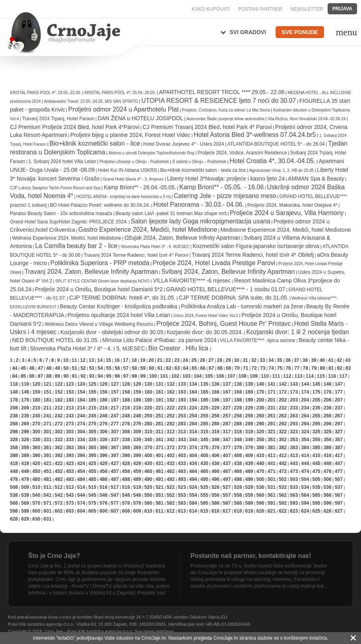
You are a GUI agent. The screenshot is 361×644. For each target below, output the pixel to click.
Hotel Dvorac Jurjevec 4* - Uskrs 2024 (184, 144)
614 (193, 511)
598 (14, 511)
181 (48, 400)
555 (204, 495)
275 (92, 424)
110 (265, 376)
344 (193, 440)
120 (36, 384)
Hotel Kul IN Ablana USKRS (127, 170)
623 (294, 511)
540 (36, 495)
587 (227, 503)
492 (171, 479)
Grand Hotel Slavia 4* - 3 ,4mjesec (134, 179)
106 (220, 376)
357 (339, 440)
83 (348, 368)
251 (160, 416)
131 (160, 384)
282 (171, 424)
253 (182, 416)
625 (316, 511)
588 (238, 503)
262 (283, 416)
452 (59, 471)
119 (25, 384)
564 (305, 495)
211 (48, 408)
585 (204, 503)
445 (316, 463)
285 (204, 424)
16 (117, 360)
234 (305, 408)
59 (143, 368)
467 (227, 471)
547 (115, 495)
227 (227, 408)
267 (339, 416)
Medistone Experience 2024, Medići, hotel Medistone (286, 230)
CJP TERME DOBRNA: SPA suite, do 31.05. (234, 298)
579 (137, 503)
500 (260, 479)
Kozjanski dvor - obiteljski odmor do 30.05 (112, 332)
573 (70, 503)
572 (59, 503)
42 (339, 360)
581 (160, 503)
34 (271, 360)
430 (148, 463)
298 (14, 432)
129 (137, 384)
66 (203, 368)
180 (36, 400)
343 (182, 440)
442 (283, 463)
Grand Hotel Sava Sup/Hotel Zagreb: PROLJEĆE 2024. (69, 222)
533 (294, 487)
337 (115, 440)
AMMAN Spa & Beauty (316, 179)
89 (57, 376)
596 (328, 503)
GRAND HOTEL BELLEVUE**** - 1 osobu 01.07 (226, 289)
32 (254, 360)
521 (160, 487)
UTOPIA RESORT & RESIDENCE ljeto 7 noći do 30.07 (219, 101)
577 (115, 503)
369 (137, 448)
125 (92, 384)
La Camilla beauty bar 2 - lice (76, 246)
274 (81, 424)
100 (153, 376)
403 (182, 456)
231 (272, 408)
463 (182, 471)
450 (36, 471)
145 (316, 384)
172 (283, 392)
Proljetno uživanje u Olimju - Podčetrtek (134, 162)
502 (283, 479)
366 (104, 448)
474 (305, 471)
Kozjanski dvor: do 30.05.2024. (205, 332)
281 (160, 424)
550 (148, 495)
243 (70, 416)
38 (305, 360)
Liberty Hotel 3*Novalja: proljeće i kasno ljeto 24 (226, 179)
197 (227, 400)
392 (59, 456)
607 (115, 511)
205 (316, 400)
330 (36, 440)
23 (177, 360)
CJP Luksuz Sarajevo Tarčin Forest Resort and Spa (55, 188)
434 (193, 463)
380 (260, 448)
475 (316, 471)
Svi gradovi (248, 32)
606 (104, 511)
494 (193, 479)
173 (294, 392)
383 (294, 448)
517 (115, 487)
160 (148, 392)
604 (81, 511)
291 (272, 424)
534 (305, 487)
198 (238, 400)
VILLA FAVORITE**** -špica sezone (258, 340)
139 (249, 384)
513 (70, 487)
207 (339, 400)
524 (193, 487)
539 (25, 495)
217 (115, 408)
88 (49, 376)
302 (59, 432)
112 (287, 376)
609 (137, 511)
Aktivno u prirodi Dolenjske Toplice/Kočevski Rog (151, 153)
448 (14, 471)
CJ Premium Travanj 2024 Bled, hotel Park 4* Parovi (207, 127)
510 (36, 487)
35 (279, 360)
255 (204, 416)
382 (283, 448)
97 (126, 376)
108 (243, 376)
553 (182, 495)
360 (36, 448)
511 (48, 487)
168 (238, 392)
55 (109, 368)
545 (92, 495)
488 (126, 479)
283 (182, 424)
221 (160, 408)
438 (238, 463)
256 (216, 416)
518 (126, 487)
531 (272, 487)
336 (104, 440)
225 (204, 408)
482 (59, 479)
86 (32, 376)
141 (272, 384)
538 (14, 495)
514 (81, 487)
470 (260, 471)
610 (148, 511)
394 (81, 456)
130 (148, 384)
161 (160, 392)
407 (227, 456)
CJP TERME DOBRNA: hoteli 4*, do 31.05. (123, 298)
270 (36, 424)
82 (340, 368)
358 (14, 448)
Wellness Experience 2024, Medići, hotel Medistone (67, 238)
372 (171, 448)
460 (148, 471)
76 (288, 368)
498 (238, 479)
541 (48, 495)
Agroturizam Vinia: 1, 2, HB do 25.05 (282, 170)
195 (204, 400)
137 (227, 384)
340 (148, 440)
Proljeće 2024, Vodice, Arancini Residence (242, 153)
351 (272, 440)
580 (148, 503)
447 (339, 463)
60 (152, 368)
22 (168, 360)
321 (272, 432)
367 (115, 448)
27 (211, 360)
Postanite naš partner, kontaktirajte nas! (251, 556)
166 (216, 392)
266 (328, 416)
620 (260, 511)
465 (204, 471)
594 (305, 503)
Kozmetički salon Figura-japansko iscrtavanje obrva (256, 246)
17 (125, 360)
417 (339, 456)
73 (263, 368)
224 (193, 408)
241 (48, 416)
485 (92, 479)
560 (260, 495)
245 (92, 416)
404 (193, 456)
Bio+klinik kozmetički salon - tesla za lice (204, 170)
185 (92, 400)
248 (126, 416)
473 (294, 471)
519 (137, 487)
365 (92, 448)
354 (305, 440)
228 (238, 408)
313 (182, 432)
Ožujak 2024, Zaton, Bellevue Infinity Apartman (182, 238)
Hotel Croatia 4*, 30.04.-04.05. (272, 161)
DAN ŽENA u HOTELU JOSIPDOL (141, 118)
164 (193, 392)
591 (272, 503)
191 (160, 400)
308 (126, 432)
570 (36, 503)
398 (126, 456)
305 (92, 432)
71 (246, 368)
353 (294, 440)
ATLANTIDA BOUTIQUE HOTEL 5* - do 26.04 (276, 144)
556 (216, 495)
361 (48, 448)
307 (115, 432)
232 (283, 408)
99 (143, 376)
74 (271, 368)
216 (104, 408)
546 (104, 495)
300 (36, 432)
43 (348, 360)
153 (70, 392)
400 (148, 456)
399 (137, 456)
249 (137, 416)
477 (339, 471)
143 (294, 384)
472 (283, 471)
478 (14, 479)
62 (169, 368)
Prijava (342, 9)
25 (194, 360)
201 (272, 400)
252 (171, 416)
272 (59, 424)
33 (262, 360)
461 (160, 471)
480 (36, 479)
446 (328, 463)
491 (160, 479)
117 (343, 376)
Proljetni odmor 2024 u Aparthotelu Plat (124, 109)
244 (81, 416)
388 (14, 456)
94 (100, 376)
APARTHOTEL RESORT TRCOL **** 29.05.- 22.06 (222, 92)
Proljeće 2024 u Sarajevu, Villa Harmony (287, 213)
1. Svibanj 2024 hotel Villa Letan (62, 161)
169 (249, 392)
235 (316, 408)
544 (81, 495)
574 (81, 503)
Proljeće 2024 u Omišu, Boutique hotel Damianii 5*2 (99, 289)
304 (81, 432)
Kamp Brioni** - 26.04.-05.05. (140, 187)
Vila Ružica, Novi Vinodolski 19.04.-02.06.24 (307, 119)
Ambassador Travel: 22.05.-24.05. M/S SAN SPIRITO (91, 101)
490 (148, 479)
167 (227, 392)
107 (231, 376)
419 (25, 463)
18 (134, 360)
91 (74, 376)
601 (48, 511)
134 (193, 384)
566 (328, 495)
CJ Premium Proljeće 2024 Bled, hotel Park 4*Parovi (75, 127)
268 (14, 424)
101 (164, 376)
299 (25, 432)
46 (32, 368)
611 (160, 511)
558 (238, 495)
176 (328, 392)
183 (70, 400)
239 (25, 416)
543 (70, 495)
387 (339, 448)
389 (25, 456)
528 (238, 487)
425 (92, 463)
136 (216, 384)
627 (339, 511)
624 (305, 511)
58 (134, 368)
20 (151, 360)
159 (137, 392)
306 (104, 432)
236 (328, 408)
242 (59, 416)
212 (59, 408)
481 (48, 479)
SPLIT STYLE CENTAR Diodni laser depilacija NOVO (103, 281)
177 (339, 392)
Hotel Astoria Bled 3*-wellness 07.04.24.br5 (255, 135)
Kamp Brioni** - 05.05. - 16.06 (222, 187)
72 (254, 368)
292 (283, 424)
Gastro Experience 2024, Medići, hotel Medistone (148, 230)
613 (182, 511)
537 (339, 487)
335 (92, 440)
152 (59, 392)
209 (25, 408)
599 (25, 511)
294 (305, 424)
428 (126, 463)
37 (296, 360)
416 (328, 456)
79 (314, 368)
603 (70, 511)
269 (25, 424)
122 (59, 384)
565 (316, 495)
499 (249, 479)
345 (204, 440)
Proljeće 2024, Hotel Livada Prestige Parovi (214, 263)
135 (204, 384)
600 (36, 511)
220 (148, 408)
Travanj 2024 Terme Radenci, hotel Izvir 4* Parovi (136, 255)
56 (117, 368)
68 (220, 368)
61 (160, 368)
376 (216, 448)
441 (272, 463)
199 (249, 400)
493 (182, 479)
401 (160, 456)
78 (305, 368)
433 (182, 463)
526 (216, 487)
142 (283, 384)
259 (249, 416)
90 (66, 376)
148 (14, 392)
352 (283, 440)
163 (182, 392)
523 (182, 487)
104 (198, 376)
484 (81, 479)
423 (70, 463)
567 (339, 495)
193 (182, 400)
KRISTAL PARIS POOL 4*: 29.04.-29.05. (120, 93)
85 (23, 376)
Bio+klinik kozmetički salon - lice (95, 143)
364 (81, 448)
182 (59, 400)
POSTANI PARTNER (260, 9)
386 (328, 448)
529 (249, 487)
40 (322, 360)
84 (14, 376)
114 (310, 376)
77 (297, 368)
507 (339, 479)
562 (283, 495)
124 (81, 384)
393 (70, 456)
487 (115, 479)
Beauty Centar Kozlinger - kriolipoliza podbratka (119, 306)
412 (283, 456)
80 (323, 368)
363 (70, 448)
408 (238, 456)
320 (260, 432)
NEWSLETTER (307, 9)
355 (316, 440)
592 (283, 503)
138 (238, 384)
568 (14, 503)
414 (305, 456)
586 (216, 503)
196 (216, 400)
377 (227, 448)
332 (59, 440)
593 (294, 503)
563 (294, 495)
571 (48, 503)
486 (104, 479)
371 (160, 448)
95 (109, 376)
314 (193, 432)
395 (92, 456)
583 (182, 503)
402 (171, 456)
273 (70, 424)
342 (171, 440)
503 (294, 479)
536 (328, 487)
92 (83, 376)
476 (328, 471)
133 (182, 384)
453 (70, 471)
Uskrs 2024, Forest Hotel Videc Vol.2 (206, 316)
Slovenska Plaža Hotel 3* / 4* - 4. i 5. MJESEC (88, 348)
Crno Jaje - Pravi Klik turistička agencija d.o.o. (89, 631)
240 (36, 416)
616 (216, 511)
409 (249, 456)
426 (104, 463)
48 (49, 368)
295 (316, 424)
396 (104, 456)
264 (305, 416)
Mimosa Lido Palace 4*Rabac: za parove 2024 (159, 340)
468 (238, 471)
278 (126, 424)
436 (216, 463)
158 (126, 392)
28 (219, 360)
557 (227, 495)
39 (314, 360)
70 (237, 368)
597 (339, 503)
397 (115, 456)
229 (249, 408)
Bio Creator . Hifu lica (179, 348)
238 (14, 416)
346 (216, 440)
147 (339, 384)
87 (40, 376)
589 (249, 503)
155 (92, 392)
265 (316, 416)
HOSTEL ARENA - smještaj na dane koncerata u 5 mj (123, 197)
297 (339, 424)
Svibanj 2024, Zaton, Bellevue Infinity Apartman (228, 272)
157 (115, 392)
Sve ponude (300, 32)
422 (59, 463)
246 (104, 416)
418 (14, 463)
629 (25, 519)
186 (104, 400)
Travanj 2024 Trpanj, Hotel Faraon (58, 119)
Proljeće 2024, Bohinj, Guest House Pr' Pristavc (224, 324)
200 (260, 400)
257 (227, 416)
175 (316, 392)
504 (305, 479)
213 (70, 408)
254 (193, 416)
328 (14, 440)
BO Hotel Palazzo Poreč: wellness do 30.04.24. (100, 205)
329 (25, 440)
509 (25, 487)
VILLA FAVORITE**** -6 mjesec (193, 281)
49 (57, 368)
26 (202, 360)
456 (104, 471)
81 (331, 368)
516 (104, 487)
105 (209, 376)
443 (294, 463)
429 (137, 463)
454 (81, 471)
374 (193, 448)
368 (126, 448)
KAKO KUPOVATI (211, 9)
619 (249, 511)
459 (137, 471)
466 (216, 471)
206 (328, 400)
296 (328, 424)
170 (260, 392)
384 (305, 448)
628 (14, 519)
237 (339, 408)
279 (137, 424)
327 (339, 432)
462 (171, 471)
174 (305, 392)
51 (74, 368)
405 (204, 456)
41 (331, 360)
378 (238, 448)
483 (70, 479)
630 (36, 519)
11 (74, 360)
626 (328, 511)
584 (193, 503)
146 (328, 384)
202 (283, 400)
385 (316, 448)
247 (115, 416)
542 (59, 495)
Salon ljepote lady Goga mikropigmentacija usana (200, 221)
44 (14, 368)
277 (115, 424)
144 (305, 384)
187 (115, 400)
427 (115, 463)
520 (148, 487)
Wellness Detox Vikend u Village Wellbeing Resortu (99, 324)
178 (14, 400)
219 (137, 408)
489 (137, 479)
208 (14, 408)
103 (187, 376)
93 (92, 376)
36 (288, 360)
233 (294, 408)
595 (316, 503)
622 (283, 511)
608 (126, 511)
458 (126, 471)
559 (249, 495)
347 (227, 440)
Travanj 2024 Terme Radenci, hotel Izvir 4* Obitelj (252, 255)
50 (66, 368)
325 (316, 432)
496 (216, 479)
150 (36, 392)
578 (126, 503)
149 (25, 392)
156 (104, 392)
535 (316, 487)
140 (260, 384)
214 (81, 408)
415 (316, 456)
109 (254, 376)
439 (249, 463)
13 (91, 360)
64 (186, 368)
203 (294, 400)
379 (249, 448)
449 (25, 471)
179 (25, 400)
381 (272, 448)
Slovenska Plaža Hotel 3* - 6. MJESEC (155, 247)
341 (160, 440)
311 (160, 432)
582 (171, 503)
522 (171, 487)
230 (260, 408)
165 (204, 392)
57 (126, 368)
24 (185, 360)
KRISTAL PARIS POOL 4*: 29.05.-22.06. (46, 93)
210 (36, 408)
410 (260, 456)
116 (332, 376)
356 (328, 440)
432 (171, 463)
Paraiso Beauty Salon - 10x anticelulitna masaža (62, 213)
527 (227, 487)
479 (25, 479)
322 (283, 432)
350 (260, 440)
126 (104, 384)
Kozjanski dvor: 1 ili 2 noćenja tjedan (298, 332)
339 (137, 440)
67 (211, 368)
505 (316, 479)
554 (193, 495)
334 (81, 440)
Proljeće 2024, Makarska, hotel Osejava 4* (292, 205)
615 (204, 511)
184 (81, 400)
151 (48, 392)
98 (134, 376)
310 (148, 432)
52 (83, 368)
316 (216, 432)
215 (92, 408)
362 (59, 448)
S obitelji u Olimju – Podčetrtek (199, 162)
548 (126, 495)
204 (305, 400)
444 (305, 463)
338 (126, 440)
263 (294, 416)
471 (272, 471)
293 (294, 424)
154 (81, 392)
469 (249, 471)
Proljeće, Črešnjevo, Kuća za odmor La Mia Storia (226, 110)
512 (59, 487)
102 (175, 376)
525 (204, 487)
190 (148, 400)
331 (48, 440)
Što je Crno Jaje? (54, 556)
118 (14, 384)
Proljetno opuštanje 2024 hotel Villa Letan (119, 315)
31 (245, 360)
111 (276, 376)
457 (115, 471)
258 (238, 416)
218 (126, 408)
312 (171, 432)
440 (260, 463)
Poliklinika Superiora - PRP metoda (100, 263)
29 (228, 360)
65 (194, 368)
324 (305, 432)
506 (328, 479)
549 (137, 495)
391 (48, 456)
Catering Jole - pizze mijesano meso (225, 196)
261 (272, 416)
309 (137, 432)
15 (108, 360)
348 (238, 440)
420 (36, 463)
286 (216, 424)
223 (182, 408)
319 (249, 432)
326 (328, 432)
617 (227, 511)
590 (260, 503)
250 (148, 416)
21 (160, 360)
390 (36, 456)
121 (48, 384)
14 (100, 360)
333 (70, 440)
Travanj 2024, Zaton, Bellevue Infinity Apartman (91, 272)
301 (48, 432)
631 (48, 519)
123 (70, 384)
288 (238, 424)
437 (227, 463)
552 (171, 495)
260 (260, 416)
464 (193, 471)
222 (171, 408)
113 (299, 376)
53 (92, 368)
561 (272, 495)
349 (249, 440)
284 (193, 424)
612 (171, 511)
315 (204, 432)
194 (193, 400)
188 (126, 400)
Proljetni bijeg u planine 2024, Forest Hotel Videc (130, 135)
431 (160, 463)
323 (294, 432)
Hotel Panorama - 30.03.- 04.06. (199, 205)
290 (260, 424)
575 (92, 503)
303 (70, 432)
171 (272, 392)
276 (104, 424)
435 (204, 463)
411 (272, 456)
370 (148, 448)
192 (171, 400)
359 (25, 448)
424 (81, 463)
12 (83, 360)
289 (249, 424)
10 (66, 360)
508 (14, 487)
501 (272, 479)
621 (272, 511)
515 (92, 487)
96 (117, 376)
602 (59, 511)
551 (160, 495)
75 (280, 368)
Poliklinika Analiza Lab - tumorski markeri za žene (242, 306)
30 (236, 360)
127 (115, 384)
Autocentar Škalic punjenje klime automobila (226, 119)
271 (48, 424)
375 (204, 448)
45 (23, 368)
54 (100, 368)
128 (126, 384)
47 (40, 368)
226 (216, 408)
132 (171, 384)
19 (143, 360)
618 (238, 511)
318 (238, 432)
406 (216, 456)
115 (321, 376)
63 (177, 368)
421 (48, 463)
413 (294, 456)
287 (227, 424)
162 (171, 392)
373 (182, 448)
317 (227, 432)
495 (204, 479)
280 (148, 424)
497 (227, 479)
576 (104, 503)
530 (260, 487)
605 (92, 511)
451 (48, 471)
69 (229, 368)
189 (137, 400)
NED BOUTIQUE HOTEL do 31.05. (55, 340)
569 (25, 503)
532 (283, 487)
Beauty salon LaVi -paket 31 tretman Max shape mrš (171, 213)
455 (92, 471)
